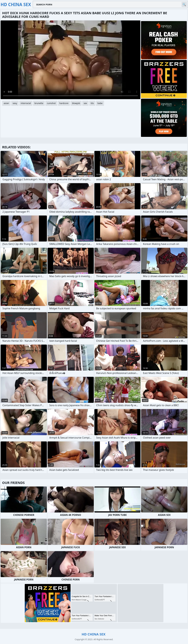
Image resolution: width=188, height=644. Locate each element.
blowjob (76, 103)
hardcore (64, 103)
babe (100, 103)
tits (92, 103)
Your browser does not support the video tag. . (70, 60)
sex (85, 103)
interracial (26, 103)
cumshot (51, 103)
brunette (39, 103)
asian (6, 103)
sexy (15, 103)
